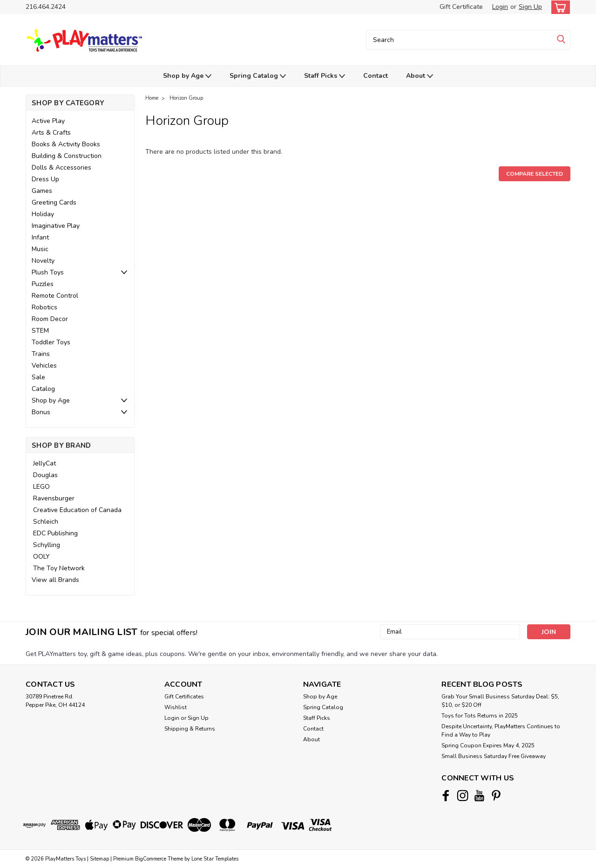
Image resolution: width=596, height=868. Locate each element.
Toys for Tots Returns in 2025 (480, 716)
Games (42, 191)
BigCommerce (151, 859)
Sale (38, 377)
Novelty (43, 261)
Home (152, 98)
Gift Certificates (184, 697)
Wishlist (176, 707)
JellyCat (44, 463)
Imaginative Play (56, 226)
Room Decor (50, 319)
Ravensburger (54, 498)
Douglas (45, 475)
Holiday (43, 214)
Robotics (44, 307)
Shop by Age (187, 76)
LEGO (41, 487)
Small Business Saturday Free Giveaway (494, 756)
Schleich (46, 522)
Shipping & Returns (190, 729)
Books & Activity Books (66, 144)
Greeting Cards (54, 202)
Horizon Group (186, 98)
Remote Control (55, 296)
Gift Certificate (461, 7)
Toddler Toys (51, 342)
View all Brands (55, 580)
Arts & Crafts (51, 133)
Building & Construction (67, 156)
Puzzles (43, 284)
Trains (41, 354)
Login (500, 7)
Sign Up (530, 7)
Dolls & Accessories (61, 167)
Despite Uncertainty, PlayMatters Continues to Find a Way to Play (501, 731)
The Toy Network (59, 568)
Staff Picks (325, 76)
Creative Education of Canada (77, 510)
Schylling (47, 545)
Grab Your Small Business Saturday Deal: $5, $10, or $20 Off (500, 701)
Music (40, 249)
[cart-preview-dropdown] (559, 7)
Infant (40, 237)
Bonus (41, 412)
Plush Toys (48, 272)
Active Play (48, 121)
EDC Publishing (55, 533)
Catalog (43, 389)
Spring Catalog (258, 76)
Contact (376, 76)
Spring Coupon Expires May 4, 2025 (488, 745)
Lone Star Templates (215, 859)
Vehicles (44, 366)
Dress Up (45, 179)
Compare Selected (535, 174)
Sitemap (99, 859)
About (420, 76)
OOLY (41, 557)
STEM (40, 331)
